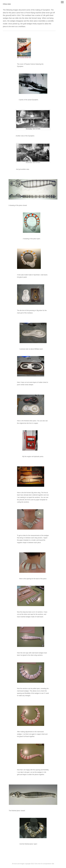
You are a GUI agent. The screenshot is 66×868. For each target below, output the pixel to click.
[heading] (7, 4)
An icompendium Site (47, 864)
